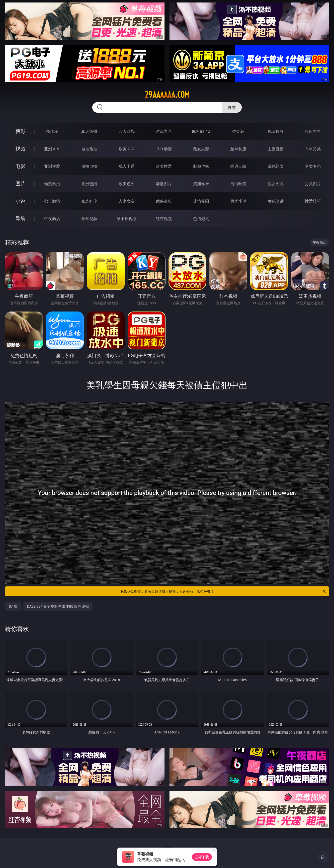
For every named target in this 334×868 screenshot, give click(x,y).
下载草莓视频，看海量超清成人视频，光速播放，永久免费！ (223, 591)
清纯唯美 (238, 184)
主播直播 (276, 149)
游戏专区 (164, 131)
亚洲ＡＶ (52, 149)
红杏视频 (164, 219)
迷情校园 (201, 201)
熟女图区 (276, 184)
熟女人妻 (201, 149)
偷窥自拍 (52, 184)
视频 (20, 149)
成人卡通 (127, 166)
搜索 (232, 107)
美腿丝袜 (201, 184)
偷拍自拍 (89, 166)
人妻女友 (127, 201)
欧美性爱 (164, 166)
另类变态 (313, 166)
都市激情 (52, 201)
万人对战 (127, 131)
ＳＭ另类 (313, 149)
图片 (20, 184)
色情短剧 (201, 219)
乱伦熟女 (276, 166)
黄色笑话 (276, 201)
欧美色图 (127, 184)
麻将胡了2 (201, 131)
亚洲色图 (89, 184)
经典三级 (238, 166)
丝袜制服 (238, 149)
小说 (20, 201)
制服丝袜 (201, 166)
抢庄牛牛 (313, 131)
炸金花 (238, 131)
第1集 (13, 606)
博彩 (20, 131)
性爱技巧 (313, 201)
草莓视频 (89, 219)
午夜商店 (52, 219)
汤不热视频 (127, 219)
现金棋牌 (276, 131)
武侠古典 (164, 201)
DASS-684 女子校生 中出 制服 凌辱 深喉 (58, 606)
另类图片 (313, 184)
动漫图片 (164, 184)
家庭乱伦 (89, 201)
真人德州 (89, 131)
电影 (20, 166)
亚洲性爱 (52, 166)
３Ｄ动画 (164, 149)
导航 (20, 218)
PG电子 (52, 131)
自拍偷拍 (89, 149)
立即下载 (202, 857)
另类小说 (238, 201)
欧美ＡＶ (127, 149)
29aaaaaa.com (167, 95)
